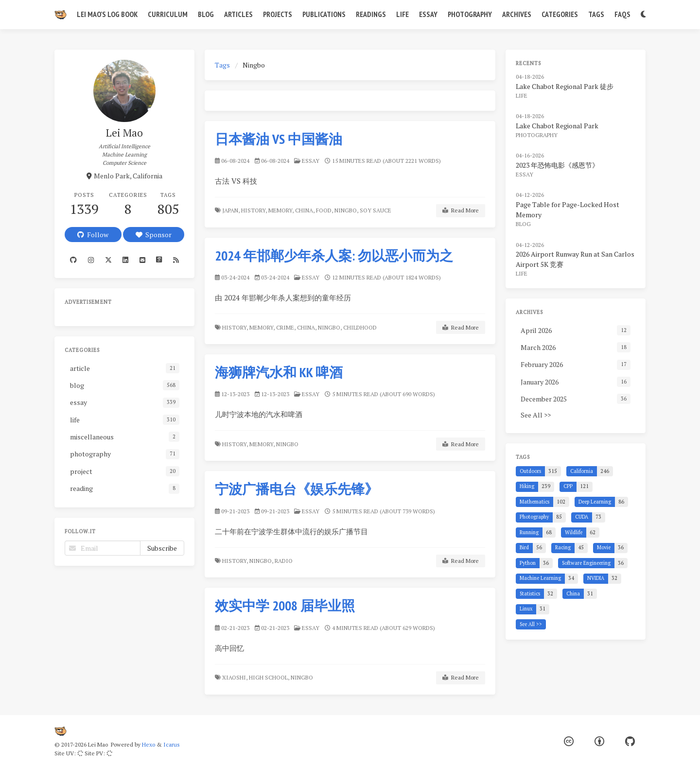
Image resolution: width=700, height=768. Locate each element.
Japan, (231, 210)
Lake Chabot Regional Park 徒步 (565, 86)
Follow (93, 235)
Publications (324, 14)
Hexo (149, 744)
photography (537, 135)
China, (305, 210)
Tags (596, 14)
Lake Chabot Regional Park (557, 126)
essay (311, 161)
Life (402, 14)
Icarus (172, 744)
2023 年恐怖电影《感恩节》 (557, 165)
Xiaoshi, (235, 677)
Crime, (286, 327)
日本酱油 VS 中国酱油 (279, 139)
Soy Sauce (376, 210)
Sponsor (154, 235)
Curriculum (168, 14)
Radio (284, 561)
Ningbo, (346, 210)
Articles (238, 14)
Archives (517, 14)
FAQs (622, 14)
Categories (560, 14)
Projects (278, 14)
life (522, 96)
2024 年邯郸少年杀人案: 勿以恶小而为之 (334, 255)
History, (254, 210)
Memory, (281, 210)
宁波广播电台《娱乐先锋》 (297, 489)
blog (523, 224)
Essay (428, 14)
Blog (206, 14)
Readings (371, 14)
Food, (324, 210)
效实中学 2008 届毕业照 (285, 605)
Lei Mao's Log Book (107, 14)
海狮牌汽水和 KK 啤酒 (279, 372)
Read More (461, 210)
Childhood (361, 327)
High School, (269, 677)
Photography (470, 14)
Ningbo (288, 444)
